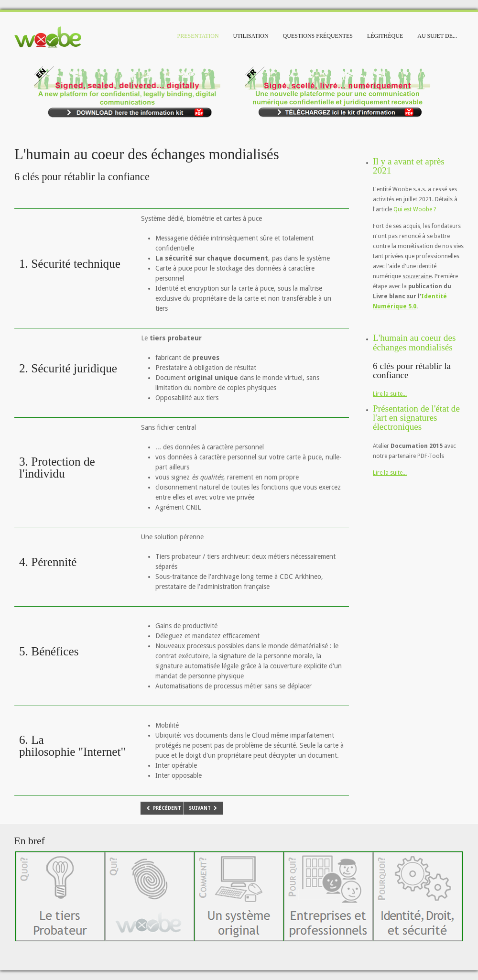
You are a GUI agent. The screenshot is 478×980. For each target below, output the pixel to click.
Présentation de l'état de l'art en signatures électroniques (416, 418)
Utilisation (251, 36)
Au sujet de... (437, 36)
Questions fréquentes (318, 36)
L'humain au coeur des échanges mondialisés (414, 342)
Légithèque (385, 36)
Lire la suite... (390, 394)
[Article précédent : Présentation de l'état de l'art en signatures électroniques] (163, 808)
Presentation (198, 36)
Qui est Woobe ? (415, 209)
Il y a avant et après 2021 (409, 166)
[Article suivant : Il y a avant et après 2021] (204, 808)
